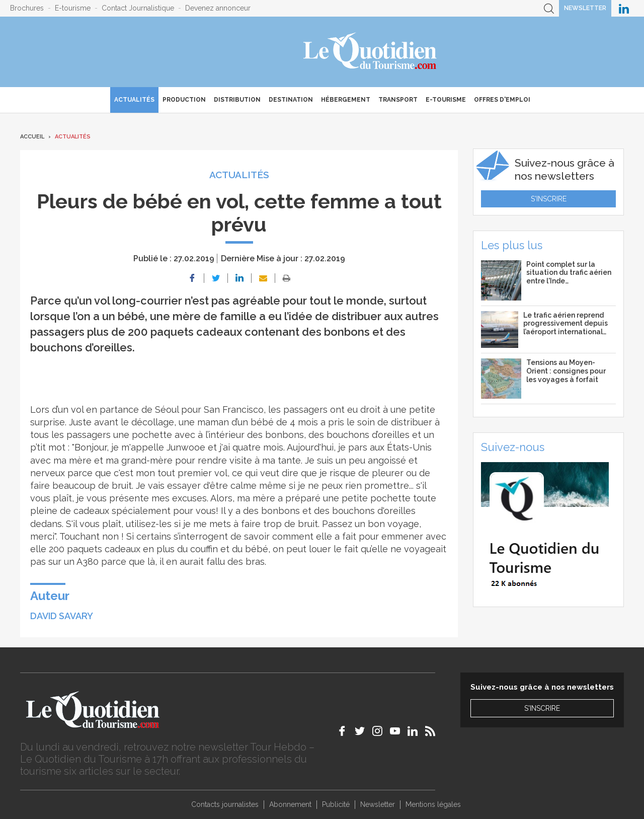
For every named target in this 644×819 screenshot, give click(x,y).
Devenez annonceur (218, 8)
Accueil (32, 137)
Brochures (27, 8)
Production (184, 100)
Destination (291, 100)
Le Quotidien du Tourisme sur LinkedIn (624, 8)
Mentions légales (433, 804)
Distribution (237, 100)
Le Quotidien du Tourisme (371, 52)
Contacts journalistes (225, 804)
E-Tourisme (446, 100)
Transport (398, 100)
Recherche (549, 8)
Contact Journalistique (138, 8)
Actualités (134, 100)
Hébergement (346, 100)
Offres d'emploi (502, 100)
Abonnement (290, 804)
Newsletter (585, 8)
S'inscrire (549, 199)
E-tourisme (73, 8)
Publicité (336, 804)
